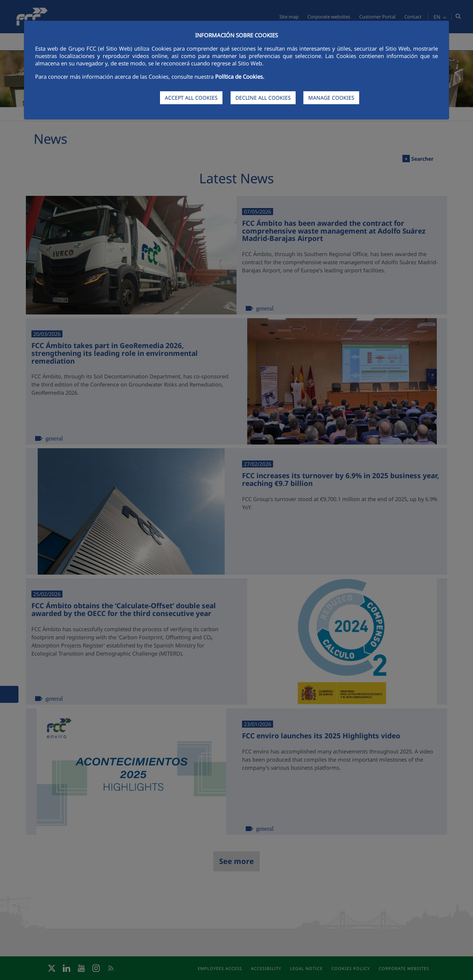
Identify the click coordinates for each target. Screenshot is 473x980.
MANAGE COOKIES (331, 98)
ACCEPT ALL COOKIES (191, 98)
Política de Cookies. (240, 76)
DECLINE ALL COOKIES (263, 98)
